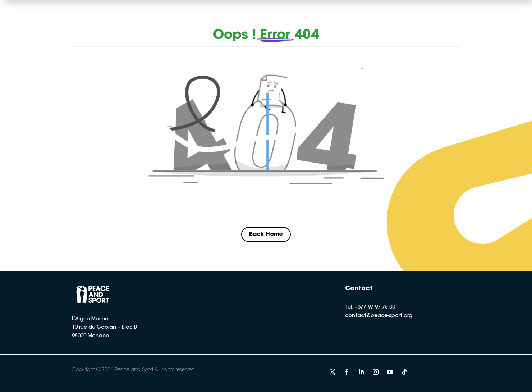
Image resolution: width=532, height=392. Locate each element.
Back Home (266, 234)
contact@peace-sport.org (379, 316)
